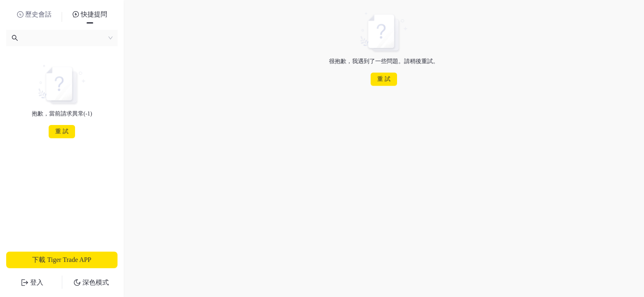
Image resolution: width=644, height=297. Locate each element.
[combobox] (62, 38)
